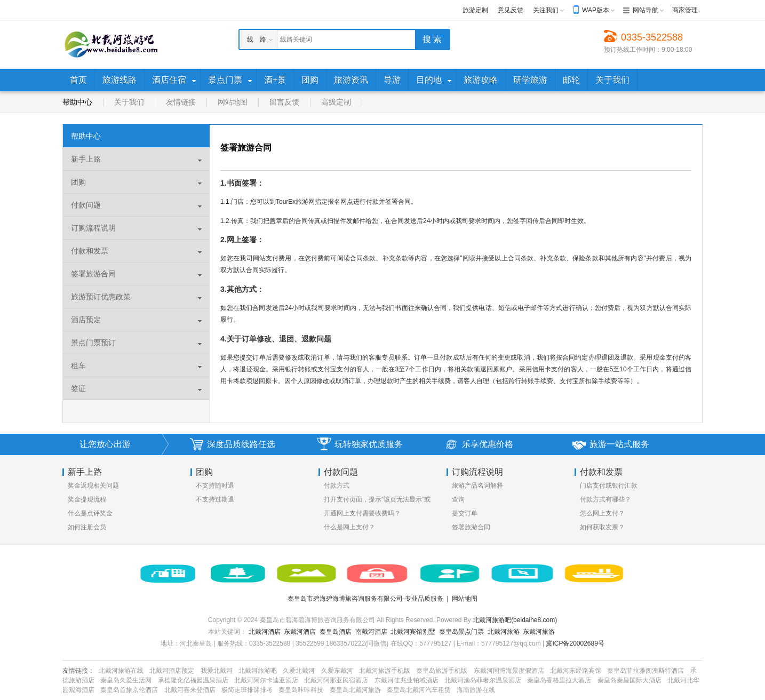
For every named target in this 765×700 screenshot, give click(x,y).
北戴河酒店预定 (172, 671)
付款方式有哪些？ (605, 499)
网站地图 (233, 102)
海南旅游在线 (476, 690)
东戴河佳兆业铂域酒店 (407, 680)
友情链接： (78, 671)
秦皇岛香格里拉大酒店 (559, 680)
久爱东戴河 (337, 671)
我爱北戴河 (217, 671)
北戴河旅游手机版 (385, 671)
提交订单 (465, 513)
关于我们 (129, 102)
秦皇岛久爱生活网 (126, 680)
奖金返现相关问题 (93, 486)
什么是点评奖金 (90, 513)
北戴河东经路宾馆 (576, 671)
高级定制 (336, 102)
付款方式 (337, 486)
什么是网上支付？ (349, 527)
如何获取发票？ (602, 527)
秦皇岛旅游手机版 (442, 671)
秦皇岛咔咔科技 (301, 690)
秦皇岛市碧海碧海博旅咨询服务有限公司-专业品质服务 (365, 599)
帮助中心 (77, 102)
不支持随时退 (215, 486)
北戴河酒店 (265, 632)
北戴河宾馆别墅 (413, 632)
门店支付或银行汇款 (609, 486)
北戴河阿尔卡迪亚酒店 (266, 680)
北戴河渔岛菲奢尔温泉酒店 (483, 680)
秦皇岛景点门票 (461, 632)
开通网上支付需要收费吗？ (362, 513)
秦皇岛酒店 (336, 632)
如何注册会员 (87, 527)
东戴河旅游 (539, 632)
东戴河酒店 (300, 632)
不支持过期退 (215, 499)
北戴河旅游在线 (121, 671)
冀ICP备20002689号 (575, 643)
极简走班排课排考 (247, 690)
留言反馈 (284, 102)
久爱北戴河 (299, 671)
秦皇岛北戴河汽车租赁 (419, 690)
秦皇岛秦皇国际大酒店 (629, 680)
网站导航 (646, 10)
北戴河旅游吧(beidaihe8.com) (515, 620)
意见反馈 (511, 10)
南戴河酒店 (371, 632)
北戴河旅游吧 (258, 671)
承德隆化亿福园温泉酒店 (193, 680)
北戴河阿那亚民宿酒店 (336, 680)
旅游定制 (475, 10)
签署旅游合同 (471, 527)
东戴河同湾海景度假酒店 (509, 671)
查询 (458, 499)
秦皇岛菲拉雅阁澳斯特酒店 (646, 671)
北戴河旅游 (504, 632)
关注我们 (546, 10)
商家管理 (685, 10)
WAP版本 (596, 10)
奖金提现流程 (87, 499)
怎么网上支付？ (602, 513)
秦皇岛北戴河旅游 (355, 690)
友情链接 (181, 102)
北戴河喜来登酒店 (190, 690)
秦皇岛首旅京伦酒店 (129, 690)
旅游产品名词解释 (477, 486)
